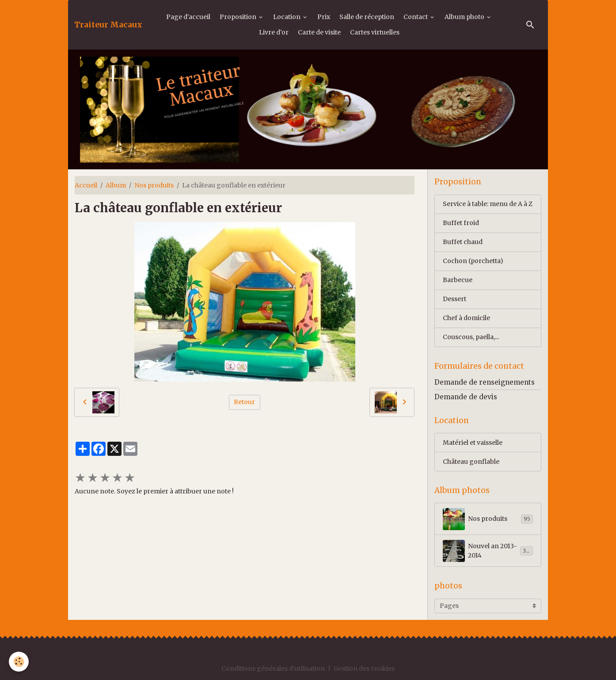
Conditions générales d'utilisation (273, 669)
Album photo (465, 17)
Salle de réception (367, 17)
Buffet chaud (463, 242)
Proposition (239, 17)
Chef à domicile (466, 318)
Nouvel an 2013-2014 (488, 551)
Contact (416, 17)
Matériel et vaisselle (473, 443)
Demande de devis (466, 397)
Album (116, 185)
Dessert (454, 299)
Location (287, 17)
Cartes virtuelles (375, 32)
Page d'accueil (188, 17)
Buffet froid (461, 223)
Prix (324, 17)
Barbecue (458, 280)
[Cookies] (19, 662)
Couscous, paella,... (471, 337)
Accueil (86, 185)
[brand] (108, 25)
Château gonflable (471, 462)
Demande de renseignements (485, 382)
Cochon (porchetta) (473, 261)
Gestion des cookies (364, 669)
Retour (244, 402)
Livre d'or (274, 32)
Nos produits (154, 185)
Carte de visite (319, 32)
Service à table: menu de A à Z (488, 204)
